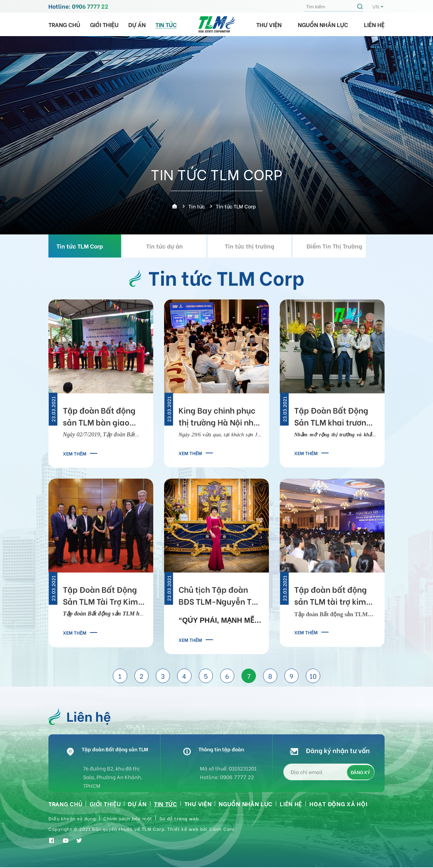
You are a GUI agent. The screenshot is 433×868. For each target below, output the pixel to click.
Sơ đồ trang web (179, 819)
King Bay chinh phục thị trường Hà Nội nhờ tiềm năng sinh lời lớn (219, 417)
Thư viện (269, 24)
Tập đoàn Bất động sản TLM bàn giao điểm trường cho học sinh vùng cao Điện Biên (102, 417)
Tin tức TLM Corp (89, 246)
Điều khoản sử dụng (72, 819)
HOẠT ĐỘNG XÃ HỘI (338, 804)
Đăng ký (360, 772)
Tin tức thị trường (259, 246)
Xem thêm (75, 453)
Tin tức (166, 24)
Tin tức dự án (174, 246)
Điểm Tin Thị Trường (344, 246)
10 (314, 676)
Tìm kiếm (361, 7)
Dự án (137, 24)
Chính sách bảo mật (128, 819)
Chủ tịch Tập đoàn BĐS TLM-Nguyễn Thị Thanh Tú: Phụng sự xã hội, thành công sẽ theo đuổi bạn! (219, 597)
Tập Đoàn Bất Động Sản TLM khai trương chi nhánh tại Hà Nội (333, 417)
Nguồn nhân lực (323, 24)
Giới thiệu (104, 24)
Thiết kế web (183, 830)
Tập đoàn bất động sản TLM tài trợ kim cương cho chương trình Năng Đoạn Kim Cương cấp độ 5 (333, 597)
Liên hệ (374, 24)
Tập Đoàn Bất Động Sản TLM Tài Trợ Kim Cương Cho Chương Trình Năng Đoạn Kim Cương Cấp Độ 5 (103, 597)
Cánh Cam (222, 830)
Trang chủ (64, 24)
